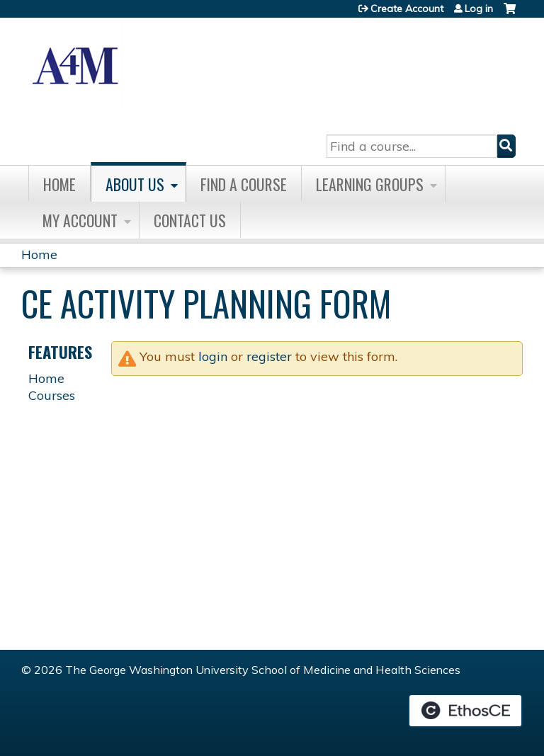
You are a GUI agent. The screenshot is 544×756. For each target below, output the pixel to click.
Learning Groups (370, 184)
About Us (135, 184)
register (269, 356)
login (213, 356)
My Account (80, 220)
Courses (52, 395)
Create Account (407, 8)
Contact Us (190, 220)
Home (59, 184)
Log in (479, 8)
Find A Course (244, 184)
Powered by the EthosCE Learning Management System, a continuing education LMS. (465, 711)
